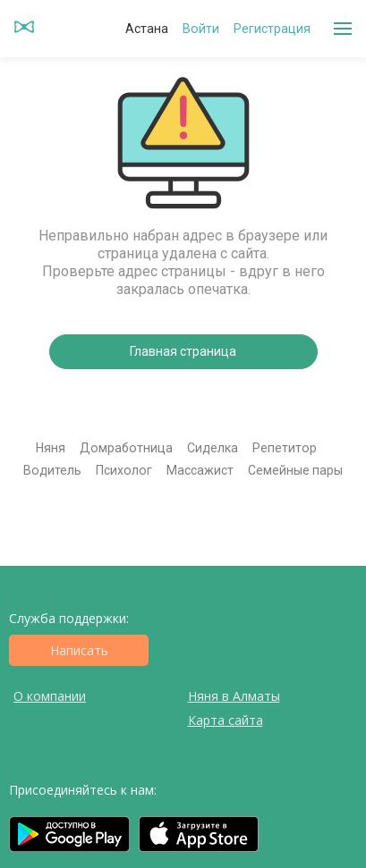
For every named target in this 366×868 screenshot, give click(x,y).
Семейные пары (295, 470)
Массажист (200, 470)
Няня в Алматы (234, 696)
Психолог (124, 470)
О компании (50, 696)
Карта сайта (226, 720)
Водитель (52, 470)
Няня (51, 448)
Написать (79, 650)
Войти (201, 29)
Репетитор (285, 448)
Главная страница (183, 351)
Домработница (126, 448)
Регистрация (272, 29)
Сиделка (213, 448)
